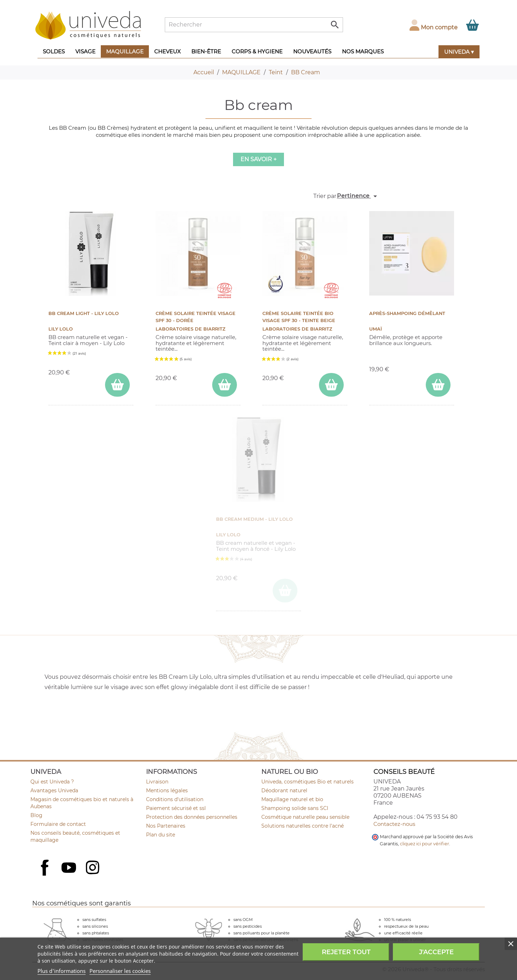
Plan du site (161, 835)
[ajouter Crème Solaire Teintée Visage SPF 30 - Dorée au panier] (225, 385)
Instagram (93, 868)
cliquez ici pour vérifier (425, 844)
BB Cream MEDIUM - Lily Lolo (254, 519)
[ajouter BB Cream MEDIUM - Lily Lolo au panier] (285, 591)
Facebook (46, 875)
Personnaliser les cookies (120, 971)
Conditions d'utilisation (175, 799)
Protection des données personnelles (192, 817)
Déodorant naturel (284, 791)
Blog (36, 815)
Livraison (157, 782)
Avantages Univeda (54, 791)
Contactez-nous (394, 824)
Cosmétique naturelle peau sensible (305, 817)
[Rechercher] (254, 25)
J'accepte (436, 952)
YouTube (70, 868)
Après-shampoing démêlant (407, 313)
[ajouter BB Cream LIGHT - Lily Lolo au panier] (117, 385)
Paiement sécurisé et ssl (176, 808)
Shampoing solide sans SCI (295, 808)
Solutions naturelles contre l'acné (303, 826)
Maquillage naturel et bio (292, 799)
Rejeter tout (346, 952)
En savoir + (258, 159)
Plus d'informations (62, 971)
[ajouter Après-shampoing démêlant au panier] (438, 385)
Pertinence (358, 196)
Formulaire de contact (58, 824)
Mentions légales (167, 791)
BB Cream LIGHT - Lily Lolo (84, 313)
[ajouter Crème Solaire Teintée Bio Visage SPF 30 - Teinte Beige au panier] (331, 385)
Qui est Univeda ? (52, 782)
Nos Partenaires (166, 826)
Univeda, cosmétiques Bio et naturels (307, 782)
